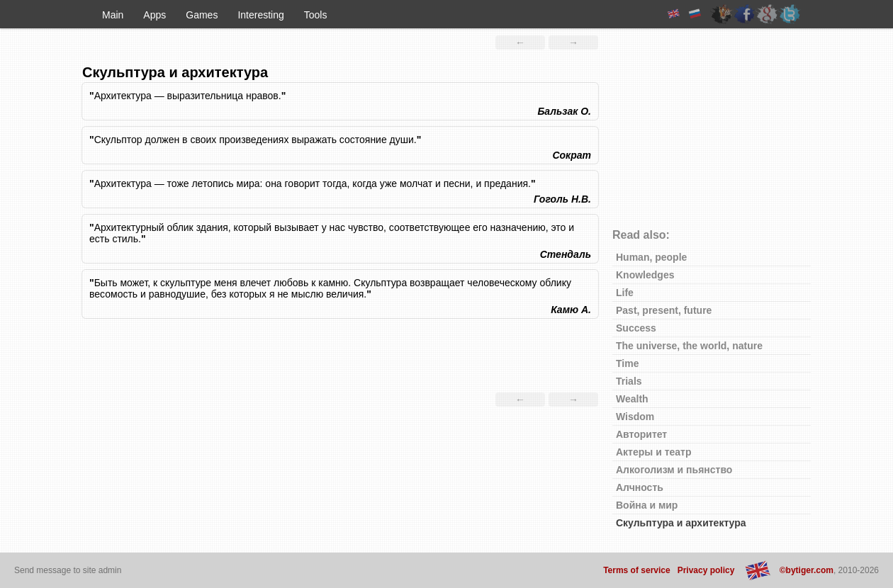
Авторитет (641, 434)
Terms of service (637, 570)
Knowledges (645, 275)
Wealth (632, 399)
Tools (316, 15)
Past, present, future (664, 310)
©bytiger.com (807, 570)
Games (202, 15)
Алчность (640, 487)
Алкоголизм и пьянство (674, 470)
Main (113, 15)
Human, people (651, 257)
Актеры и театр (654, 452)
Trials (629, 381)
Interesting (260, 15)
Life (625, 293)
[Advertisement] (340, 357)
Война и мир (647, 505)
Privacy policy (706, 570)
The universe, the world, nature (689, 346)
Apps (155, 15)
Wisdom (635, 417)
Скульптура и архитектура (681, 523)
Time (627, 363)
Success (636, 328)
